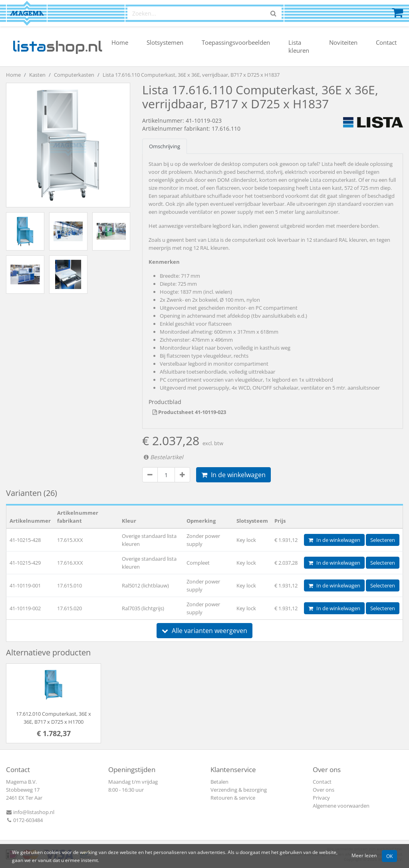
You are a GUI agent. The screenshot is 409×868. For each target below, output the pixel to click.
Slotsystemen (165, 42)
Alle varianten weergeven (204, 631)
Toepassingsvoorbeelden (236, 42)
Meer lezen (364, 855)
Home (120, 42)
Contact (386, 42)
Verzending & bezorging (239, 790)
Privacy (321, 798)
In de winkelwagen (233, 475)
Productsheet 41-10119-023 (189, 412)
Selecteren (383, 540)
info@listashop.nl (30, 812)
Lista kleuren (299, 46)
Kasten (37, 75)
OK (389, 856)
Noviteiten (343, 42)
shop (57, 46)
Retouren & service (233, 798)
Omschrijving (165, 146)
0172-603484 (24, 820)
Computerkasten (74, 75)
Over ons (324, 790)
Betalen (219, 782)
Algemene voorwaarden (341, 806)
